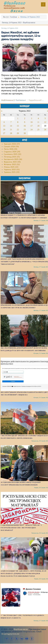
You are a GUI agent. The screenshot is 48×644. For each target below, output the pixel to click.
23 (25, 130)
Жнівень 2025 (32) (12, 165)
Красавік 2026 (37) (12, 144)
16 (25, 126)
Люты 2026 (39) (11, 149)
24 (31, 130)
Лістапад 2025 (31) (12, 157)
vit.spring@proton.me (10, 634)
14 (11, 126)
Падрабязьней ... (36, 100)
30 (25, 133)
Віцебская (15, 3)
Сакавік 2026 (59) (11, 147)
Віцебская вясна (21, 629)
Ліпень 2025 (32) (11, 167)
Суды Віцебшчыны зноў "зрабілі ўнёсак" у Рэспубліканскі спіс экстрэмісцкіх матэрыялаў (21, 528)
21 (11, 130)
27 (4, 133)
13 (4, 126)
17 (31, 126)
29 (18, 133)
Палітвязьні (21, 100)
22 (18, 130)
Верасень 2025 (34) (12, 162)
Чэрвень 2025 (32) (12, 170)
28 (11, 133)
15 (18, 126)
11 (38, 122)
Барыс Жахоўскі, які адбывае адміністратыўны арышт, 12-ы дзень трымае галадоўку (21, 36)
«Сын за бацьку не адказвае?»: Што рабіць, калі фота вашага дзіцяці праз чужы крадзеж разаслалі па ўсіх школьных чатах (23, 573)
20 (4, 130)
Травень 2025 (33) (12, 172)
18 (38, 126)
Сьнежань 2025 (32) (13, 154)
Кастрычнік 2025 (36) (13, 159)
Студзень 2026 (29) (12, 152)
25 (38, 130)
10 (31, 122)
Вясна (17, 11)
